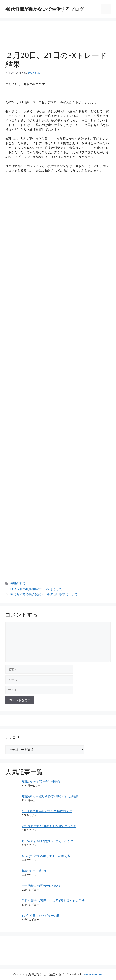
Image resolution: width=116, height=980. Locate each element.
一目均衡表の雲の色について (41, 886)
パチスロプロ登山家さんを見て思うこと (49, 826)
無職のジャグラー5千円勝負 (41, 781)
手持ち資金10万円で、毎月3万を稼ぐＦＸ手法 (53, 901)
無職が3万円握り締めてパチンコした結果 (50, 796)
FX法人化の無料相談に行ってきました (36, 589)
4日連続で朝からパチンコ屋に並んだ (47, 811)
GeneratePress (93, 974)
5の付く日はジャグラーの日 (41, 915)
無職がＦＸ (18, 583)
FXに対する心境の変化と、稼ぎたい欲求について (44, 594)
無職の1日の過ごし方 (36, 871)
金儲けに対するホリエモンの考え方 (46, 856)
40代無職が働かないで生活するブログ (45, 9)
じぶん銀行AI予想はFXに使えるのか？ (48, 841)
